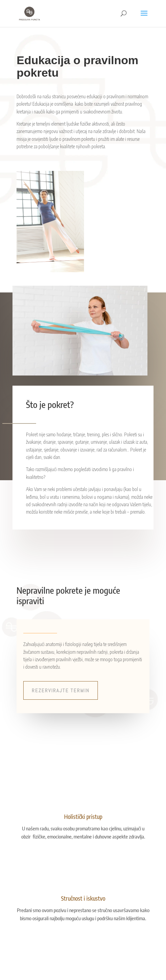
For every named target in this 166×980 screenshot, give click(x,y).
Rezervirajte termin (61, 690)
